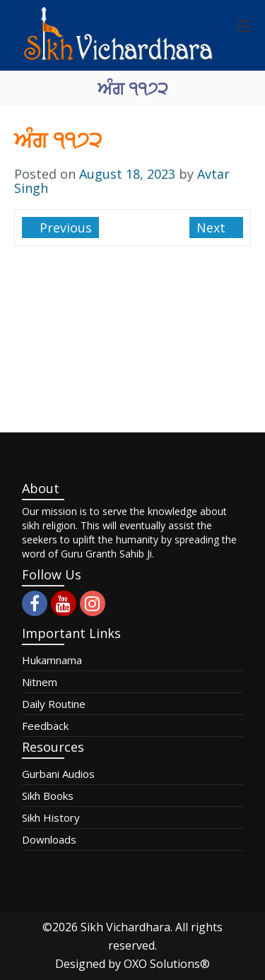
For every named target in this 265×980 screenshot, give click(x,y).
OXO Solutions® (167, 964)
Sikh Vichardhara (125, 927)
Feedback (45, 726)
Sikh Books (48, 796)
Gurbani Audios (58, 774)
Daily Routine (54, 704)
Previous (64, 228)
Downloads (49, 839)
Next (213, 228)
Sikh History (51, 817)
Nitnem (40, 682)
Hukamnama (52, 660)
